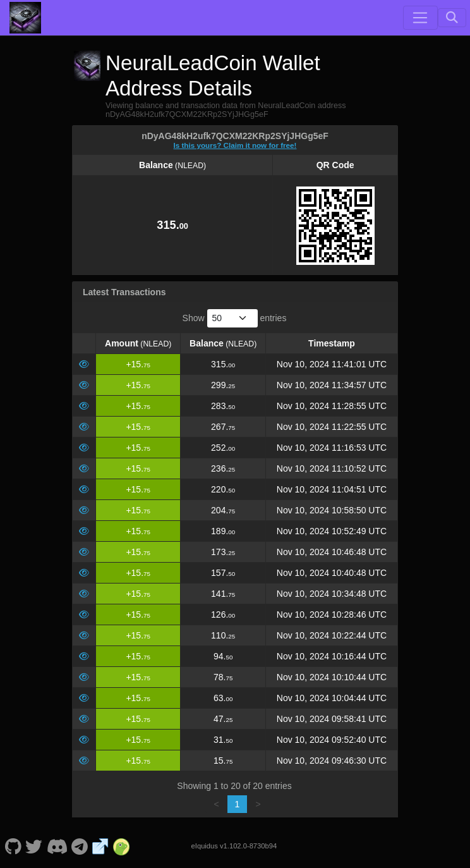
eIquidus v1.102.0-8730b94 (234, 846)
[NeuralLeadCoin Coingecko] (121, 846)
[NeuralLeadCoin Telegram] (80, 846)
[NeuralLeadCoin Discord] (57, 846)
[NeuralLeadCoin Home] (25, 18)
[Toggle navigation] (420, 18)
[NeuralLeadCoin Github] (13, 846)
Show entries (235, 318)
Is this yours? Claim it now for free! (235, 145)
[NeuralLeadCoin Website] (100, 846)
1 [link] (238, 804)
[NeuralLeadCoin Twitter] (34, 846)
